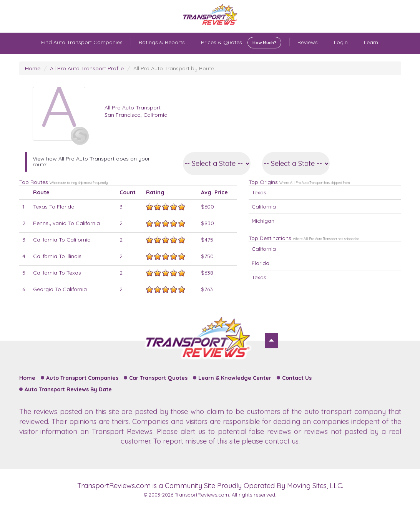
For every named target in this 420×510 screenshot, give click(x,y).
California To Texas (57, 273)
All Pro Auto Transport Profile (87, 68)
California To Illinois (57, 256)
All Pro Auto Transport (133, 108)
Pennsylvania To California (66, 223)
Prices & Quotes (241, 43)
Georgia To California (60, 289)
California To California (62, 240)
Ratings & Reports (162, 42)
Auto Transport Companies (82, 378)
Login (341, 42)
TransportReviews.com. (203, 495)
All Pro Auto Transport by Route (174, 68)
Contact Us (297, 378)
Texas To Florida (54, 207)
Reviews (308, 42)
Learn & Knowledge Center (235, 378)
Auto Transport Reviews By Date (68, 389)
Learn (371, 42)
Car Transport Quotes (158, 378)
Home (33, 68)
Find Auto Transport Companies (82, 42)
